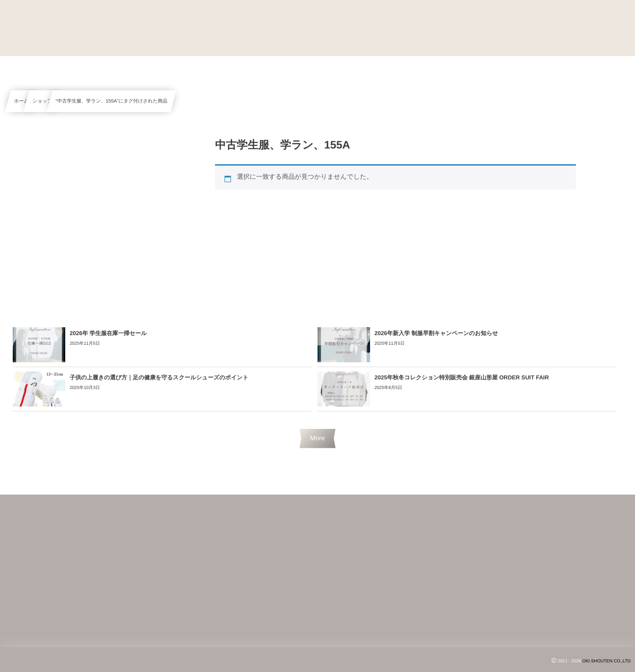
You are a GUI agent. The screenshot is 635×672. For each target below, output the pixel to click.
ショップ (42, 101)
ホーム (21, 101)
